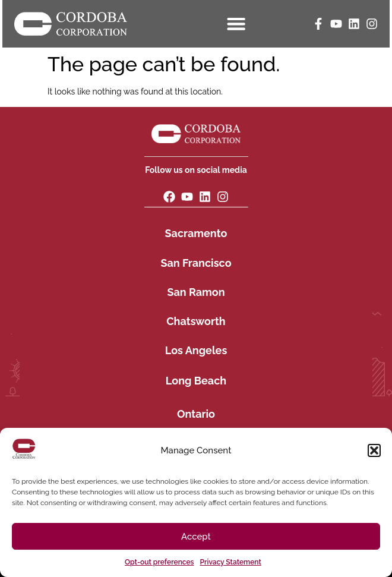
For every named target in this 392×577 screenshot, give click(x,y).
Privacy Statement (231, 562)
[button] (374, 450)
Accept (196, 537)
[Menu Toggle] (237, 23)
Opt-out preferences (159, 562)
